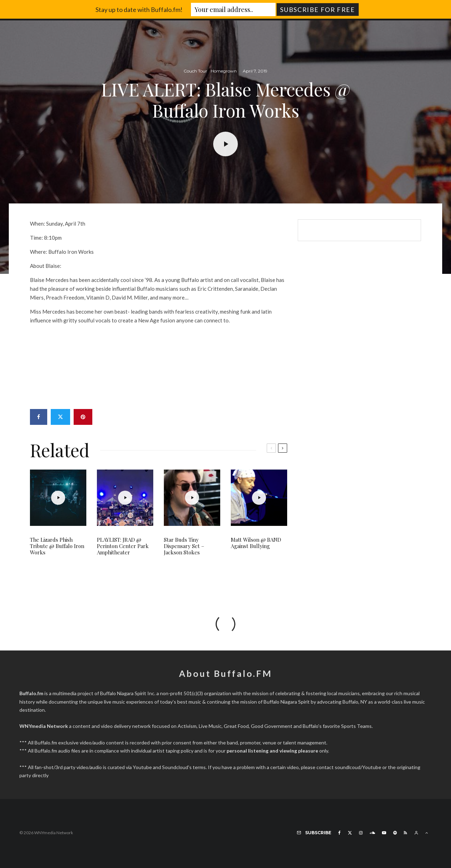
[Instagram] (361, 833)
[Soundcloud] (372, 833)
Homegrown (224, 71)
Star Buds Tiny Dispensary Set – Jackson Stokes (184, 546)
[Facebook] (339, 833)
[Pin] (83, 417)
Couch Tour (195, 71)
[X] (350, 833)
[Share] (39, 417)
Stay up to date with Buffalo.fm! (139, 10)
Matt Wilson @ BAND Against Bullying (256, 543)
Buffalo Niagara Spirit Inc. (128, 693)
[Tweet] (60, 417)
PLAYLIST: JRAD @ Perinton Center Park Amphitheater (123, 546)
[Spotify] (395, 833)
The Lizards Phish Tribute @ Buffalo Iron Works (57, 546)
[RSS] (405, 833)
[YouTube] (384, 833)
